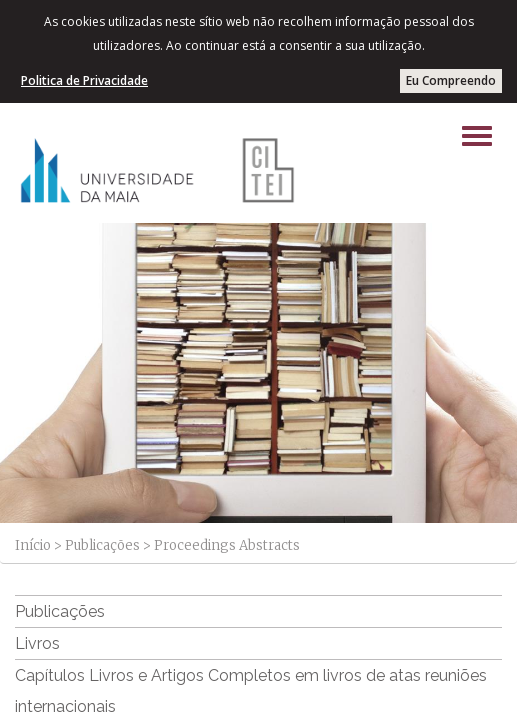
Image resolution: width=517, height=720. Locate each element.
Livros (37, 643)
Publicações (102, 545)
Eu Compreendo (451, 80)
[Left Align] (477, 136)
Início (33, 545)
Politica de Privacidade (84, 80)
